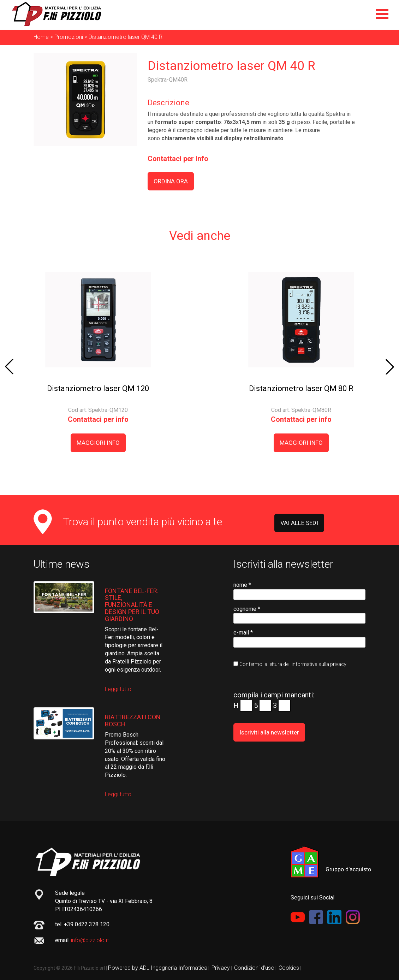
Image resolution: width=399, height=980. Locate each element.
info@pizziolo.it (90, 940)
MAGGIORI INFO (98, 443)
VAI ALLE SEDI (299, 523)
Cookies (289, 968)
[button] (9, 367)
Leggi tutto (118, 689)
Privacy (221, 968)
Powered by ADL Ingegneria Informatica (158, 968)
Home (41, 37)
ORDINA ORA (171, 181)
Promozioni (69, 37)
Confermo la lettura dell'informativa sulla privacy (293, 664)
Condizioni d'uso (254, 968)
